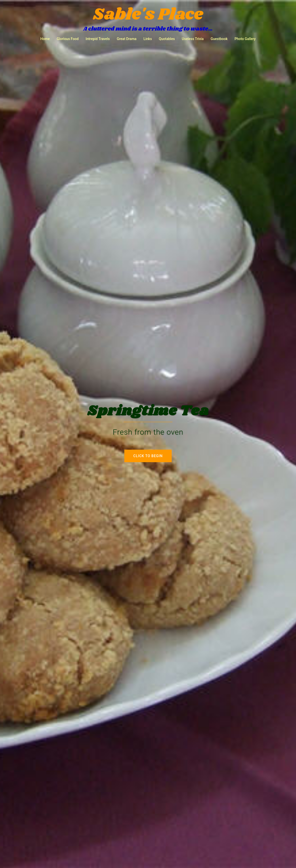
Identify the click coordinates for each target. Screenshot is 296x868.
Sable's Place (148, 15)
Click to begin (148, 456)
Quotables (167, 39)
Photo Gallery (245, 39)
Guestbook (219, 39)
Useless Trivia (193, 39)
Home (45, 39)
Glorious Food (68, 39)
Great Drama (127, 39)
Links (147, 39)
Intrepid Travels (98, 39)
